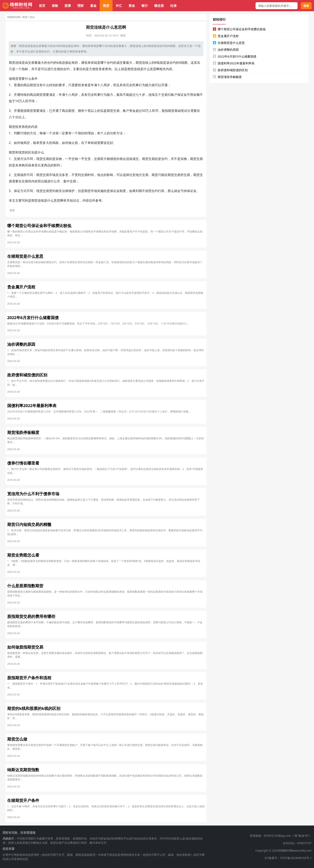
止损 (75, 143)
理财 (81, 6)
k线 (63, 46)
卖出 (38, 165)
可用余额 (193, 95)
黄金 (132, 6)
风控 (27, 143)
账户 (174, 95)
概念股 (159, 6)
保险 (55, 6)
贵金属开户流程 (226, 36)
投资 (75, 51)
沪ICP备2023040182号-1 (296, 858)
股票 (68, 6)
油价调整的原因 (226, 50)
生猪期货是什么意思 (229, 43)
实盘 (104, 111)
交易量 (33, 63)
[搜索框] (277, 6)
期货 (106, 6)
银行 (145, 6)
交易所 (179, 175)
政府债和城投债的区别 (230, 70)
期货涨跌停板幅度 (227, 77)
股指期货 (27, 111)
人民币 (27, 101)
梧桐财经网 (14, 17)
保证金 (182, 95)
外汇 (119, 6)
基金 (93, 6)
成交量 (117, 46)
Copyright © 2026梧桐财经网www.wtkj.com (283, 850)
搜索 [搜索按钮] (306, 6)
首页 (42, 6)
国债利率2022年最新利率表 (234, 63)
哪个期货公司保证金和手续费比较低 (239, 29)
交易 (39, 46)
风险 (55, 143)
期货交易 (113, 111)
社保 (173, 6)
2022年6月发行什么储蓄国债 (235, 56)
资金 (132, 111)
